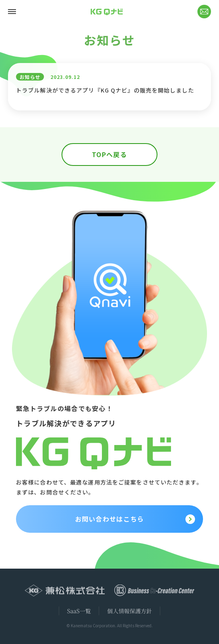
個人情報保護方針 (129, 611)
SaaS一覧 (79, 611)
